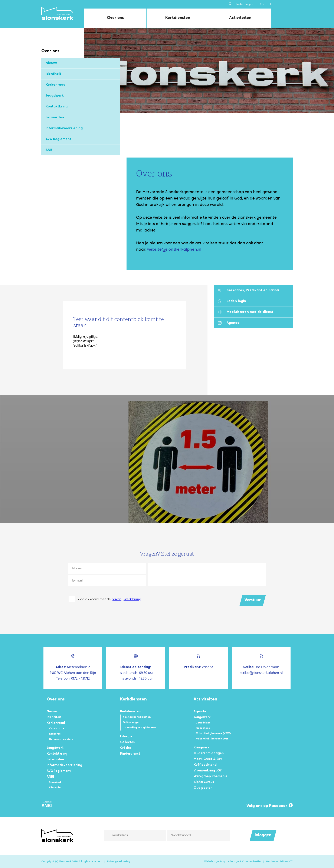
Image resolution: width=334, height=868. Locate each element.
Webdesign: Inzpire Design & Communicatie (233, 862)
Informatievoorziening (64, 128)
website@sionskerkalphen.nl (174, 250)
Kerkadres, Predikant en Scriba (248, 290)
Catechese (203, 728)
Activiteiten (240, 18)
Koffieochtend (205, 765)
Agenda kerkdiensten (137, 717)
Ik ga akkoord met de (109, 599)
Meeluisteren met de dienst (246, 312)
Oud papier (203, 788)
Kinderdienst (130, 754)
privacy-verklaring (126, 599)
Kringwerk (201, 748)
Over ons (115, 18)
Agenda (229, 323)
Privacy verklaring (119, 862)
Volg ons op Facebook (270, 806)
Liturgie (126, 737)
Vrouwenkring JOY (208, 771)
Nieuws (52, 63)
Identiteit (53, 74)
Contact (266, 4)
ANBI (49, 150)
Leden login (241, 4)
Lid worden (55, 117)
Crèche (126, 748)
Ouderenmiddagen (209, 753)
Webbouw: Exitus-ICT (279, 862)
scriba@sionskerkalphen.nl (261, 673)
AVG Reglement (58, 139)
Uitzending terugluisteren (140, 728)
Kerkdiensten (178, 18)
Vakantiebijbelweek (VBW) (213, 733)
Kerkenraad (55, 85)
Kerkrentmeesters (61, 739)
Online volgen (131, 722)
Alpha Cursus (204, 782)
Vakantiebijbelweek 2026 (212, 739)
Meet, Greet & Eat (208, 759)
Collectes (127, 742)
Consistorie (57, 729)
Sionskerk (55, 782)
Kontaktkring (57, 107)
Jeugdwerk (55, 96)
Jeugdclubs (203, 723)
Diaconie (55, 734)
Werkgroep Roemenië (210, 776)
